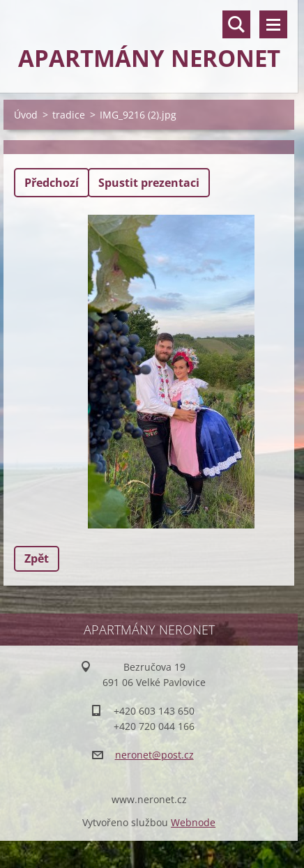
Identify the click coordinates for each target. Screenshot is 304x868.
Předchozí (52, 183)
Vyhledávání (236, 24)
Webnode (193, 822)
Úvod (26, 115)
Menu (273, 24)
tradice (69, 115)
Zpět (37, 558)
